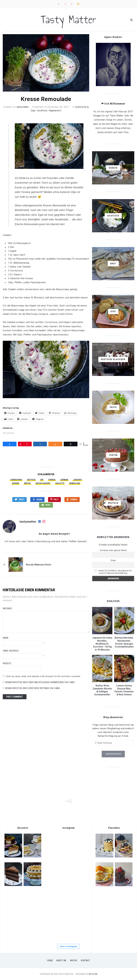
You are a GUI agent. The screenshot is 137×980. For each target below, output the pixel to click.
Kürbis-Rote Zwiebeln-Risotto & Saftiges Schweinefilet (102, 690)
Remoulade (75, 483)
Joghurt (77, 480)
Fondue (52, 480)
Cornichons (16, 480)
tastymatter (23, 107)
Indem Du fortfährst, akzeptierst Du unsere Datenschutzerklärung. (113, 572)
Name (6, 638)
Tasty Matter (68, 19)
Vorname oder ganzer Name (113, 550)
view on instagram (68, 946)
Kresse (27, 483)
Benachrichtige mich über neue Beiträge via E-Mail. (33, 688)
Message (7, 608)
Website (7, 663)
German (64, 480)
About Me (61, 960)
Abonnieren (113, 754)
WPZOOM (93, 974)
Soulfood (42, 110)
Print (48, 505)
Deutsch (31, 480)
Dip (42, 480)
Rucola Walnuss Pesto (39, 565)
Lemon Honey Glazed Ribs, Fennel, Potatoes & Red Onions (124, 690)
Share (39, 500)
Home (50, 960)
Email (113, 560)
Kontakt (85, 960)
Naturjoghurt (43, 483)
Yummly (74, 500)
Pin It (56, 500)
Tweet (22, 500)
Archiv (74, 960)
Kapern (15, 483)
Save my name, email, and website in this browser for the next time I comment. (43, 676)
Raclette (60, 483)
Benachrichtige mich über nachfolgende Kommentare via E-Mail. (40, 682)
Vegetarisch (55, 110)
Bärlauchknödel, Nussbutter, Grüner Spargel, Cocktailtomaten (124, 642)
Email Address (11, 651)
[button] (46, 63)
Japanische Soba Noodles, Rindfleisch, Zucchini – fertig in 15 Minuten (102, 644)
